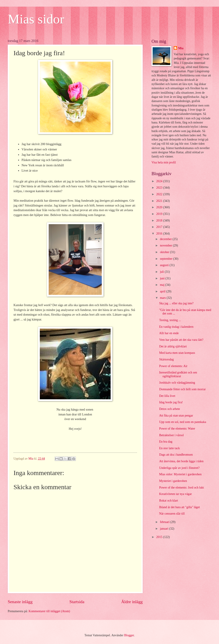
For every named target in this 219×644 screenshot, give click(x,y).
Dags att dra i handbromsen (176, 455)
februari (165, 522)
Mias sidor (36, 19)
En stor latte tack (169, 448)
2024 (160, 181)
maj (163, 285)
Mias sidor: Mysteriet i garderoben (180, 474)
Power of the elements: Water (177, 429)
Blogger (129, 635)
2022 (160, 194)
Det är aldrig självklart (173, 346)
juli (162, 272)
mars (163, 298)
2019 (160, 214)
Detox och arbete (169, 409)
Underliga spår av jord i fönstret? (179, 468)
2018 (160, 221)
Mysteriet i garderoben (173, 481)
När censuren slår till (172, 514)
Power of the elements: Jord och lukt (181, 488)
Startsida (77, 602)
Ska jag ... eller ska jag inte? (176, 303)
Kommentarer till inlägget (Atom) (49, 611)
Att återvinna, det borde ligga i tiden (181, 461)
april (163, 291)
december (166, 239)
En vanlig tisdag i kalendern (176, 327)
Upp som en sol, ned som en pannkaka (182, 422)
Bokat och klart (168, 501)
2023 (160, 188)
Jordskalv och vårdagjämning (177, 383)
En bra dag (166, 442)
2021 (160, 201)
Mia (181, 48)
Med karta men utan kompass (177, 353)
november (166, 245)
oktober (165, 252)
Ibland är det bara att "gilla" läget (179, 507)
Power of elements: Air (173, 366)
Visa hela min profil (164, 162)
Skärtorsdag (166, 359)
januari (165, 529)
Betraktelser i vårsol (171, 435)
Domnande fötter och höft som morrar (182, 389)
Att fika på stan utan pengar (176, 416)
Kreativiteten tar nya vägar (175, 494)
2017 (160, 227)
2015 (160, 537)
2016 (160, 234)
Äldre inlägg (132, 602)
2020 (160, 207)
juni (163, 278)
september (167, 259)
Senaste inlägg (20, 602)
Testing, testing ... (170, 320)
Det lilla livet (167, 396)
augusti (165, 265)
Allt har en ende (169, 333)
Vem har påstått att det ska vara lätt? (181, 340)
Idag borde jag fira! (171, 402)
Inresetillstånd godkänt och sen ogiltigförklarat (178, 374)
